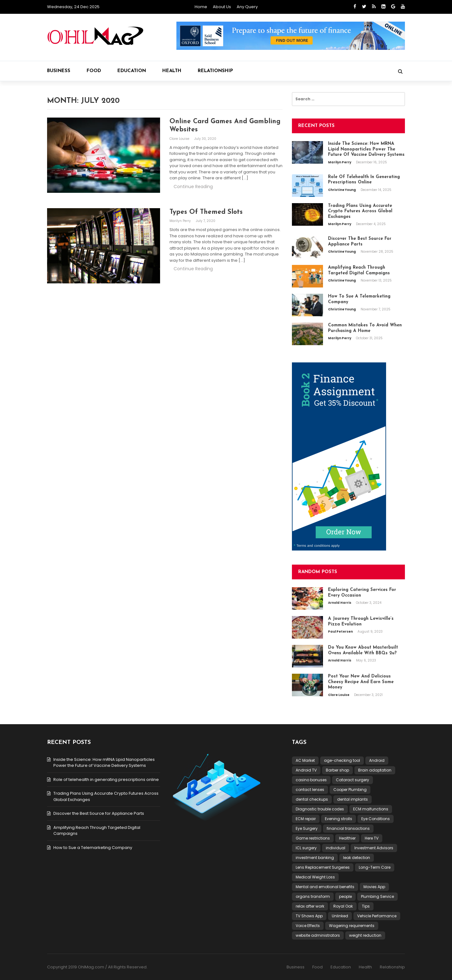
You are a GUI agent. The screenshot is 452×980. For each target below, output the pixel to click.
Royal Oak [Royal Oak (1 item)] (343, 906)
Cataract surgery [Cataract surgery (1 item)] (352, 780)
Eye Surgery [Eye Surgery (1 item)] (307, 828)
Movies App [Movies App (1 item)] (374, 887)
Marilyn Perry (181, 221)
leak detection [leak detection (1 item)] (357, 858)
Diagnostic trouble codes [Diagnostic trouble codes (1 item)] (320, 809)
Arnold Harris (340, 603)
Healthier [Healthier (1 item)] (347, 838)
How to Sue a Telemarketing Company (93, 848)
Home (201, 7)
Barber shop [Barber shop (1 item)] (337, 770)
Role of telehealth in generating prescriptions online (106, 780)
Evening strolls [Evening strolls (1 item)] (339, 819)
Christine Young (342, 190)
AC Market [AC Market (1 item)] (305, 760)
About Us (222, 7)
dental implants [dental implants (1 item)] (352, 799)
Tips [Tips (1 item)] (366, 906)
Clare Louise (180, 139)
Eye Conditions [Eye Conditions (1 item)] (376, 819)
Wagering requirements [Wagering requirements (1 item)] (352, 926)
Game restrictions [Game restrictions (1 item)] (313, 838)
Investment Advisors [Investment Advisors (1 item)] (374, 848)
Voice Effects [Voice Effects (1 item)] (308, 926)
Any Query (247, 7)
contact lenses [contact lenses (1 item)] (310, 790)
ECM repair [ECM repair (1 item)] (306, 819)
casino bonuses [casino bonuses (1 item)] (311, 780)
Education (132, 71)
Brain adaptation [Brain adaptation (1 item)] (375, 770)
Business (59, 71)
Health (172, 71)
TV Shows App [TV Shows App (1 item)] (309, 916)
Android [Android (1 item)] (377, 760)
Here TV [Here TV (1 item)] (372, 838)
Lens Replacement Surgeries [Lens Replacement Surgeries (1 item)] (323, 867)
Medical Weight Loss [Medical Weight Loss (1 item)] (315, 877)
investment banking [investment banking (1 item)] (315, 858)
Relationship (215, 71)
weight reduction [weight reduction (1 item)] (365, 935)
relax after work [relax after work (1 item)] (310, 906)
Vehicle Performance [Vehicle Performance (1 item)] (377, 916)
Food (94, 71)
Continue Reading (193, 187)
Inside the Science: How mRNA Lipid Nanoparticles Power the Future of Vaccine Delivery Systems (104, 763)
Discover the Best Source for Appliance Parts (99, 813)
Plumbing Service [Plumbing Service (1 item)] (377, 896)
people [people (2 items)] (345, 896)
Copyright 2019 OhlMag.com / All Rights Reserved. (97, 967)
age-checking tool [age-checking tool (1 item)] (342, 760)
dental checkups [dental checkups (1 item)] (312, 799)
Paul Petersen (341, 632)
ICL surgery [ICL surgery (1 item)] (306, 848)
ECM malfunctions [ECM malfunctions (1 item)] (371, 809)
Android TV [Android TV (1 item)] (306, 770)
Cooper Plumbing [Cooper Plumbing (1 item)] (350, 790)
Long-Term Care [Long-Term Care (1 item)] (375, 867)
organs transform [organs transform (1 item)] (313, 896)
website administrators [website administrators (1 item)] (318, 935)
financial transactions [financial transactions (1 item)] (348, 828)
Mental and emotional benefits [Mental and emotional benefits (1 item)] (325, 887)
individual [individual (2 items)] (336, 848)
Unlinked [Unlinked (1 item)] (340, 916)
